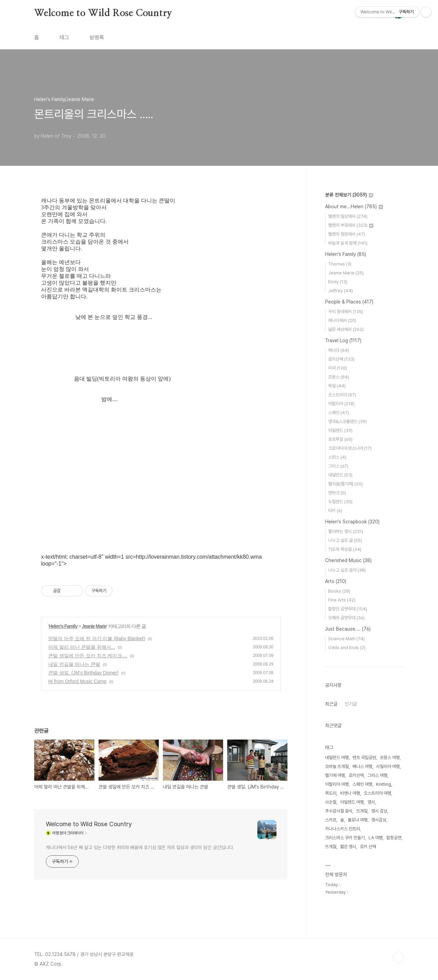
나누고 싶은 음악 (347, 570)
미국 (338, 368)
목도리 (331, 793)
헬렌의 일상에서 (348, 216)
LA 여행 (376, 838)
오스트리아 (342, 395)
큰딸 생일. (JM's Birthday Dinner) (83, 673)
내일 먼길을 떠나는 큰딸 (74, 664)
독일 (337, 386)
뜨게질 (331, 847)
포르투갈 (340, 439)
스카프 (331, 820)
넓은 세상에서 (346, 329)
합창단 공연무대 (348, 609)
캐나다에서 (342, 320)
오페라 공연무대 (346, 618)
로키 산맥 (368, 847)
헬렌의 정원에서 (347, 234)
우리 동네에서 (346, 312)
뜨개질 (362, 811)
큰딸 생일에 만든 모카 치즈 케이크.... (88, 656)
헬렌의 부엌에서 (351, 225)
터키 (335, 511)
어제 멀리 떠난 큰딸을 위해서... (82, 647)
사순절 (331, 802)
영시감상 (379, 820)
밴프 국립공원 (364, 758)
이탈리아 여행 (337, 784)
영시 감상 (379, 811)
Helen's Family (63, 626)
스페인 (339, 413)
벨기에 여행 (335, 775)
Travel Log (343, 340)
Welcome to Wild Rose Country (103, 13)
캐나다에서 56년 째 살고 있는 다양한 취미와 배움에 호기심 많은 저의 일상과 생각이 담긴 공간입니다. (140, 847)
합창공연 (394, 838)
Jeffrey (340, 291)
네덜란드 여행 (337, 758)
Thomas (340, 264)
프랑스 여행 (390, 758)
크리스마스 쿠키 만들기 (345, 838)
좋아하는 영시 (346, 531)
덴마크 (337, 493)
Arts (336, 581)
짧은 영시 (348, 847)
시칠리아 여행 (388, 766)
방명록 (97, 38)
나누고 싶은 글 (345, 540)
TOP (398, 957)
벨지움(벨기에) (345, 484)
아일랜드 (340, 430)
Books (339, 591)
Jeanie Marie (94, 626)
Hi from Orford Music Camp (77, 681)
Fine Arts (342, 600)
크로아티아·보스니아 (350, 448)
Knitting (384, 784)
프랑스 (339, 377)
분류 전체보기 (349, 195)
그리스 (338, 466)
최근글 (331, 704)
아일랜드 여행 (352, 802)
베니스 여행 (362, 766)
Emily (338, 282)
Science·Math (346, 639)
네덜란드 (340, 475)
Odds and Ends (347, 648)
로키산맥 (341, 359)
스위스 (337, 457)
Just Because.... (348, 629)
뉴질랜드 (340, 502)
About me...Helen (354, 207)
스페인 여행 (362, 784)
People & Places (349, 302)
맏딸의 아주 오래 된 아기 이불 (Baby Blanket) (97, 638)
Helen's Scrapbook (352, 522)
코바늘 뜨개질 (337, 766)
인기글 (351, 704)
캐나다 (339, 350)
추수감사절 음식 (339, 811)
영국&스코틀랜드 (347, 421)
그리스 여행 (377, 775)
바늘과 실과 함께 (348, 243)
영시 (371, 802)
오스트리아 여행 (377, 793)
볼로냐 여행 (358, 820)
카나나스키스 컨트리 (343, 829)
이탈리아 (341, 404)
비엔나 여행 (350, 793)
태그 (64, 38)
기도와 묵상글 (345, 549)
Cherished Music (348, 560)
